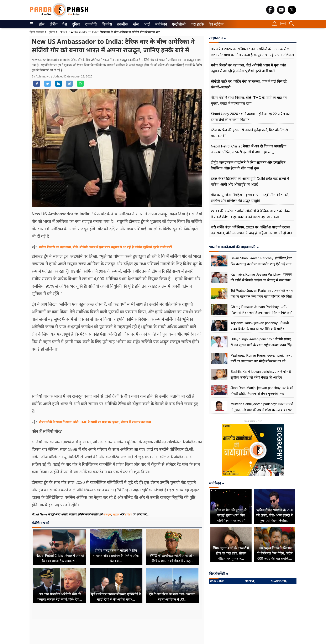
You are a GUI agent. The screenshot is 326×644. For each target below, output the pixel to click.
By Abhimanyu (41, 76)
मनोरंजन (160, 24)
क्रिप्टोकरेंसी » (219, 574)
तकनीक (122, 24)
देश (64, 24)
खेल (136, 24)
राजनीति (90, 24)
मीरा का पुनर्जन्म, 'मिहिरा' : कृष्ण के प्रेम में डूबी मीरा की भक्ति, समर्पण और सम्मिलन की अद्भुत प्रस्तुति (250, 198)
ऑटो (147, 24)
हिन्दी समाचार (37, 32)
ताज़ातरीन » (217, 38)
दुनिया (76, 24)
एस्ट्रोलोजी (178, 24)
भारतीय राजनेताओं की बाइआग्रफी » (234, 247)
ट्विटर (128, 514)
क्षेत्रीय (53, 24)
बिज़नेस (106, 24)
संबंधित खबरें (40, 523)
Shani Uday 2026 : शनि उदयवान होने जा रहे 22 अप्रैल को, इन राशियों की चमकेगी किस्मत (251, 117)
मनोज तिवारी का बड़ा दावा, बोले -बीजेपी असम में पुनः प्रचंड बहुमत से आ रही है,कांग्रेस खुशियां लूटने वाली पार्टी (105, 247)
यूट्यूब (116, 514)
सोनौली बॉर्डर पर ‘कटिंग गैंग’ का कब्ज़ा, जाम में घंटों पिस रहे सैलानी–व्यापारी (249, 84)
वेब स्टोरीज (215, 24)
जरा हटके (196, 24)
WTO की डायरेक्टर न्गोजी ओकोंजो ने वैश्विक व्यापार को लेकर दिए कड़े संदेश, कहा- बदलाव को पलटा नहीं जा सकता (251, 214)
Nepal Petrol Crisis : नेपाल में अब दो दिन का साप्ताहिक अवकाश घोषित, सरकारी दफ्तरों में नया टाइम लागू (249, 149)
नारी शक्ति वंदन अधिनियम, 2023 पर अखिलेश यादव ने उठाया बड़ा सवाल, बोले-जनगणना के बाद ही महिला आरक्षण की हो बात (252, 230)
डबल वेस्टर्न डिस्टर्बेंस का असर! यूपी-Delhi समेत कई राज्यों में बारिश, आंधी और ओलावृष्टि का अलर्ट (250, 182)
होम (41, 24)
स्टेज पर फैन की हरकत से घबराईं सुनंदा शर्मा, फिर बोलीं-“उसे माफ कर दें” (249, 133)
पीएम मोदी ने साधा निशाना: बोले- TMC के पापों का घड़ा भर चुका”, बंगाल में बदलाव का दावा (95, 422)
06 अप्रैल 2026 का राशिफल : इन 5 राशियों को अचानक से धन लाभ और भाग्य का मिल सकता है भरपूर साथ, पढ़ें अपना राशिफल (252, 52)
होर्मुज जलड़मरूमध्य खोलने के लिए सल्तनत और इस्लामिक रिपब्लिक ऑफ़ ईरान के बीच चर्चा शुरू (248, 165)
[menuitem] (42, 24)
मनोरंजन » (217, 483)
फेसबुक (107, 514)
